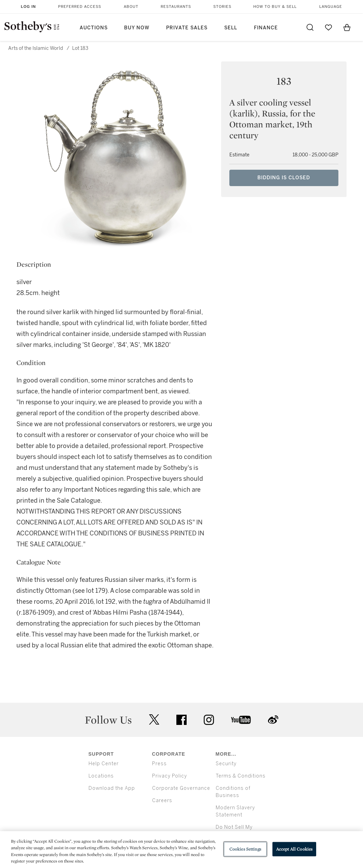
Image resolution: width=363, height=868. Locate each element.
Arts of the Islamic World (36, 48)
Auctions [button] (94, 28)
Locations (101, 776)
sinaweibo (273, 720)
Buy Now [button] (137, 28)
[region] (181, 850)
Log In (28, 6)
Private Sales (187, 28)
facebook (181, 720)
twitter (154, 720)
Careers (162, 801)
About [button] (131, 7)
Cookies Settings (245, 849)
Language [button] (331, 7)
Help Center (104, 764)
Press (159, 764)
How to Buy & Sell (275, 7)
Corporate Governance (181, 788)
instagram (209, 720)
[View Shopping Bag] (347, 27)
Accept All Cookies (294, 849)
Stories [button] (222, 7)
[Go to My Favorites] (328, 27)
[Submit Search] (310, 27)
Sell (231, 28)
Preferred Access (80, 7)
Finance (266, 28)
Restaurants (176, 7)
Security (226, 764)
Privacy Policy (170, 776)
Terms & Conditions (241, 776)
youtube (241, 720)
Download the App (112, 788)
